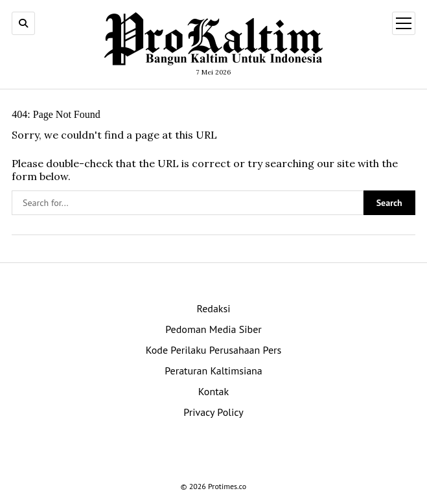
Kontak (213, 391)
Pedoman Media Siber (213, 329)
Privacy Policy (213, 412)
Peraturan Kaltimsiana (213, 371)
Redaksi (213, 308)
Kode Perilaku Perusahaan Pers (214, 350)
